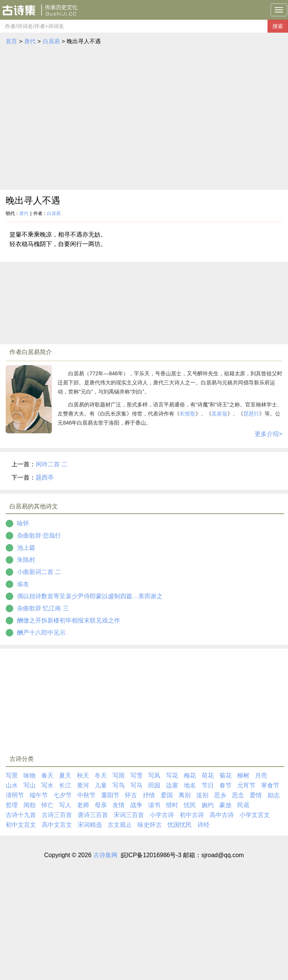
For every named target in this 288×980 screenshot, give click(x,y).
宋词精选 (90, 825)
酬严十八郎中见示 (41, 633)
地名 (190, 785)
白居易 (51, 41)
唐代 (30, 41)
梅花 (190, 775)
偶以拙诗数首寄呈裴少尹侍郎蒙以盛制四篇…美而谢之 (90, 596)
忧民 (190, 805)
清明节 (15, 795)
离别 (185, 795)
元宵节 (246, 785)
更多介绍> (268, 434)
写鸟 (119, 785)
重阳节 (110, 795)
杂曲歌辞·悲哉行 (39, 535)
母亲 (101, 805)
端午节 (39, 795)
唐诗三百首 (93, 815)
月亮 (261, 775)
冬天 (101, 775)
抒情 (149, 795)
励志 (274, 795)
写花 (172, 775)
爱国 (167, 795)
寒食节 (270, 785)
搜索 (278, 26)
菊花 (225, 775)
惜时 (172, 805)
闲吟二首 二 (52, 464)
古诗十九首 (21, 815)
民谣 (243, 805)
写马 (136, 785)
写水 (47, 785)
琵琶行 (251, 414)
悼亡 (47, 805)
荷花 (208, 775)
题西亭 (45, 477)
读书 (154, 805)
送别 (202, 795)
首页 (11, 41)
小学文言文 (255, 815)
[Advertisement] (81, 118)
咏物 (30, 775)
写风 (154, 775)
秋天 (83, 775)
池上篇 (26, 548)
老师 (83, 805)
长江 (65, 785)
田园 (154, 785)
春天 (47, 775)
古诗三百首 (57, 815)
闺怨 (30, 805)
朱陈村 (26, 560)
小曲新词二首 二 (39, 572)
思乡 (220, 795)
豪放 (225, 805)
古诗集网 (105, 855)
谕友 (23, 584)
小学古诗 (162, 815)
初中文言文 (21, 825)
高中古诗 (222, 815)
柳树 (243, 775)
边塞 (172, 785)
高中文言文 (57, 825)
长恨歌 (188, 414)
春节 (225, 785)
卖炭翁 (219, 414)
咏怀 (23, 523)
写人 (65, 805)
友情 (119, 805)
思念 (238, 795)
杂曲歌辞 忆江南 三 (43, 608)
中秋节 (86, 795)
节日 (208, 785)
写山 (30, 785)
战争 (136, 805)
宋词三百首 (129, 815)
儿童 (101, 785)
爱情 (256, 795)
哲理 (12, 805)
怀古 (131, 795)
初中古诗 (192, 815)
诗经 (203, 825)
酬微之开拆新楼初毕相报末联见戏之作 (69, 620)
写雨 (119, 775)
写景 (12, 775)
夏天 (65, 775)
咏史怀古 (150, 825)
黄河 (83, 785)
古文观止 (120, 825)
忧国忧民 (180, 825)
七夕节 (63, 795)
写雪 (136, 775)
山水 (12, 785)
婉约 (208, 805)
